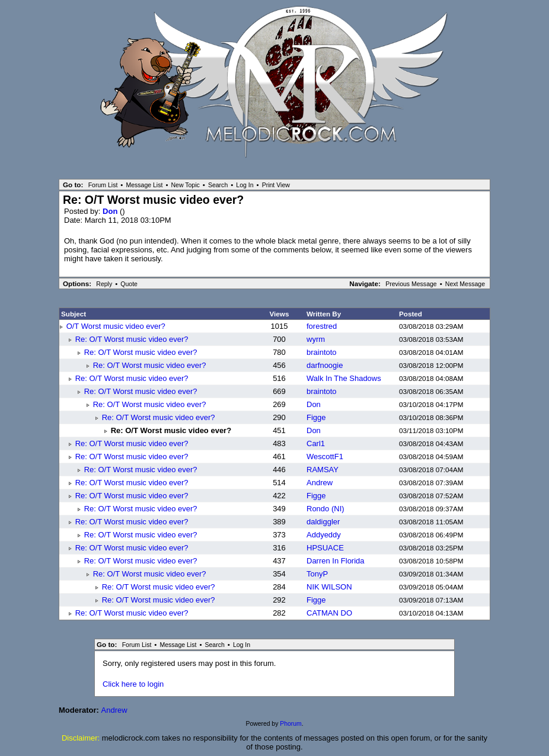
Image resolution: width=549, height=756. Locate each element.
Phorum (291, 724)
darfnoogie (325, 365)
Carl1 (316, 443)
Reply (104, 284)
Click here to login (133, 684)
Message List (144, 185)
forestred (322, 326)
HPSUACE (325, 548)
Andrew (320, 483)
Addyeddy (324, 535)
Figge (316, 417)
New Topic (185, 185)
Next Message (465, 284)
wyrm (316, 339)
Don (111, 211)
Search (218, 185)
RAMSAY (323, 470)
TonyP (317, 574)
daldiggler (323, 522)
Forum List (103, 185)
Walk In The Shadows (344, 378)
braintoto (322, 352)
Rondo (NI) (325, 509)
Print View (276, 185)
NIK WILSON (329, 587)
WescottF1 (325, 457)
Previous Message (411, 284)
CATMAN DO (329, 613)
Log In (245, 185)
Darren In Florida (336, 561)
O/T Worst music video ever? (116, 326)
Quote (129, 284)
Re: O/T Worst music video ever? (132, 339)
